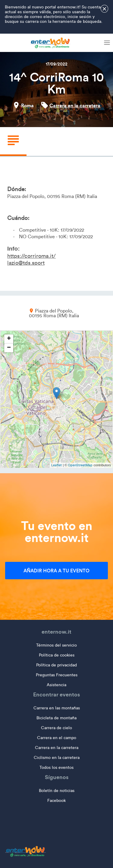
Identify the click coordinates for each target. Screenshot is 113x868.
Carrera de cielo (56, 728)
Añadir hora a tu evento (56, 571)
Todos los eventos (56, 767)
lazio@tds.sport (26, 263)
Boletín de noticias (57, 791)
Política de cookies (57, 655)
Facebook (56, 801)
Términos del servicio (56, 645)
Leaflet (56, 465)
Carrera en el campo (57, 738)
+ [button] (9, 339)
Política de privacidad (56, 665)
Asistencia (56, 685)
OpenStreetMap (80, 465)
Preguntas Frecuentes (57, 675)
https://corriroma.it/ (31, 256)
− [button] (9, 348)
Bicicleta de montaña (56, 718)
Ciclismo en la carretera (57, 758)
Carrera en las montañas (57, 708)
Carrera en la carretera (75, 105)
